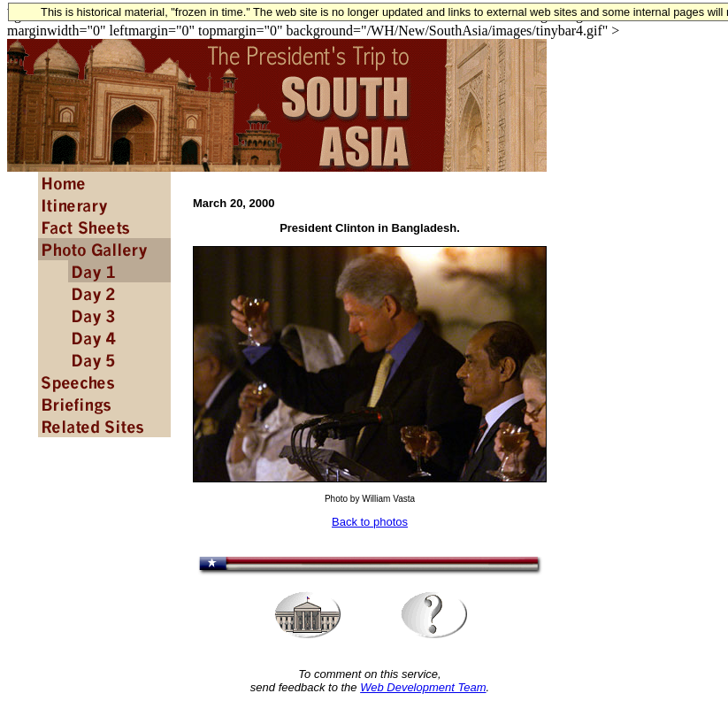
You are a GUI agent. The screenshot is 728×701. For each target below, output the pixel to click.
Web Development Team (423, 687)
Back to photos (370, 522)
